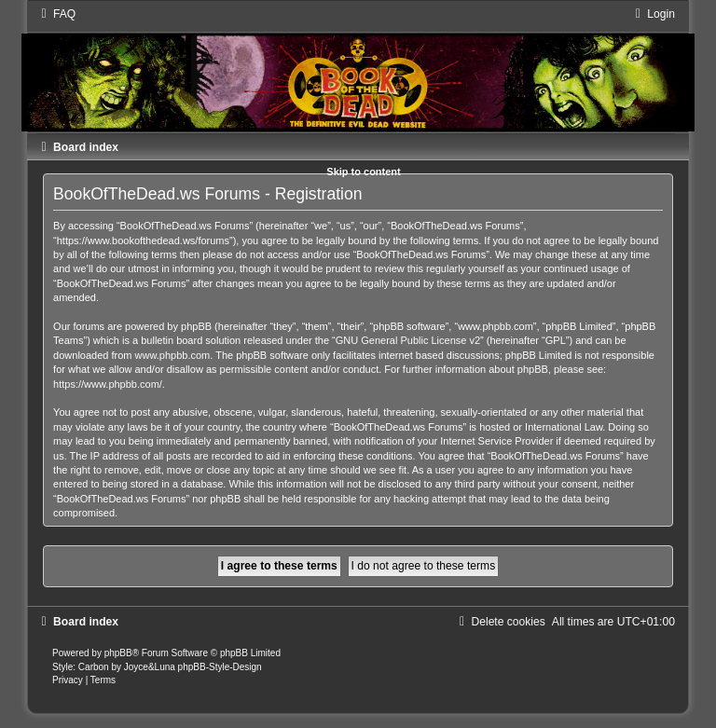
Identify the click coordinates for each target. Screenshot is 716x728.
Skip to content (363, 172)
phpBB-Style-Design (220, 667)
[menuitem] (56, 14)
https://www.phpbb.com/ (108, 384)
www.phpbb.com (173, 355)
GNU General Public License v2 (408, 340)
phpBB (118, 653)
